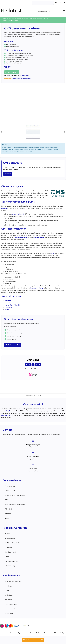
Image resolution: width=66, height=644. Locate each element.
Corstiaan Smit (11, 411)
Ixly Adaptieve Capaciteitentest (15, 504)
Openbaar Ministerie (11, 552)
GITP (53, 253)
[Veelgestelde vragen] (33, 441)
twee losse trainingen (37, 288)
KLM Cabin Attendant (12, 543)
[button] (64, 11)
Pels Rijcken (9, 307)
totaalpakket (25, 75)
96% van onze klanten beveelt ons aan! (21, 78)
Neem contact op (33, 457)
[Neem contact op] (33, 453)
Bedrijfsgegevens (10, 586)
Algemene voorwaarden (13, 581)
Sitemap (12, 633)
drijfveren (5, 208)
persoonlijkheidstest (21, 237)
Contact (7, 590)
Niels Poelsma (6, 415)
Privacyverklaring (11, 609)
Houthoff (8, 301)
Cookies (38, 633)
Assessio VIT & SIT (11, 491)
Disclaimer (8, 600)
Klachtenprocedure (11, 604)
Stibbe (7, 309)
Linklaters (8, 303)
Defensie (8, 534)
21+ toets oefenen (10, 486)
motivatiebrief (19, 214)
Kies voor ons (33, 469)
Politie (7, 557)
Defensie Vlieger (10, 538)
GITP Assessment (10, 500)
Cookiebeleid (9, 595)
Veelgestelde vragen (33, 445)
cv (13, 214)
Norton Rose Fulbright (12, 305)
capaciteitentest (38, 237)
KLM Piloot (8, 547)
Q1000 (7, 518)
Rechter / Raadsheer (11, 561)
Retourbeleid (9, 613)
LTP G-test (8, 509)
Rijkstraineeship (10, 566)
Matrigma (8, 514)
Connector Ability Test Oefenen (15, 495)
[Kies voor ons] (33, 465)
